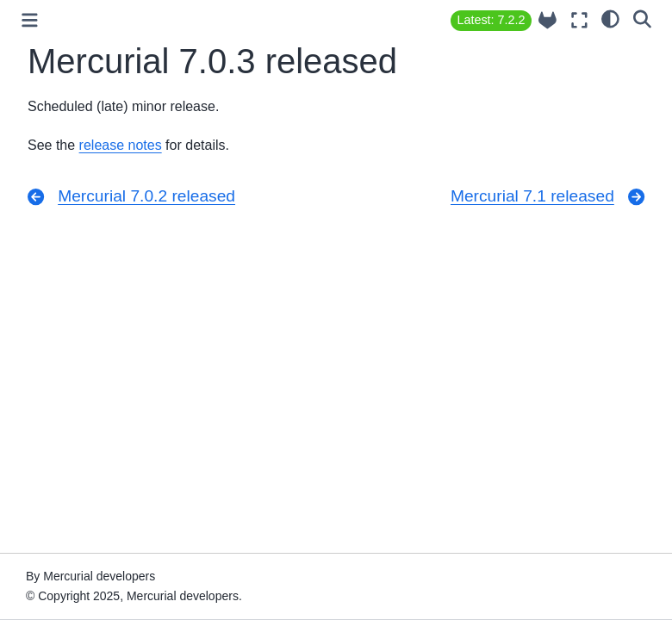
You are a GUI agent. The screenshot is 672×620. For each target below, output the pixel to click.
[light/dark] (610, 18)
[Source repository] (548, 20)
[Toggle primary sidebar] (30, 20)
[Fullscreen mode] (579, 20)
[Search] (642, 18)
